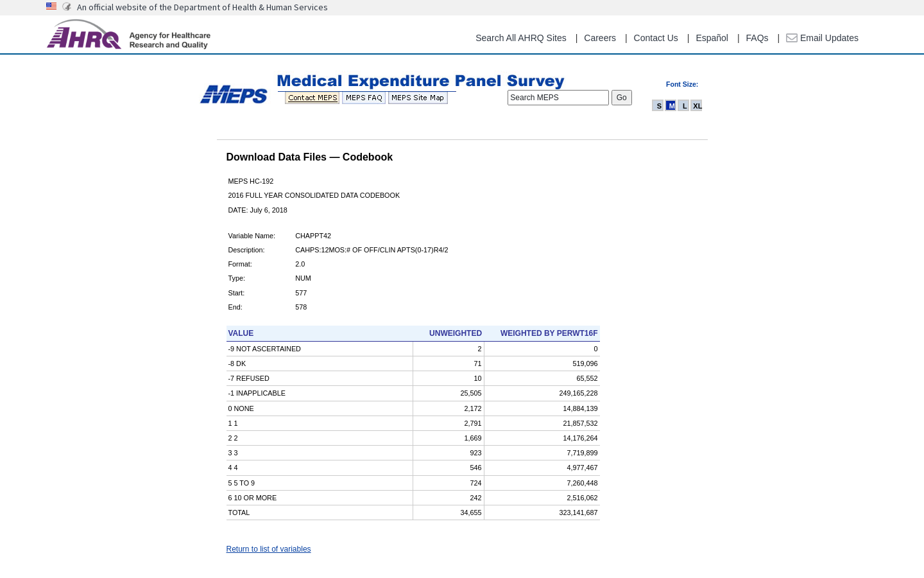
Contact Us (656, 38)
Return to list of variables (269, 549)
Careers (600, 38)
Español (712, 38)
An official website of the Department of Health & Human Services (202, 7)
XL (697, 106)
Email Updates (822, 38)
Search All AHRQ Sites (521, 38)
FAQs (757, 38)
